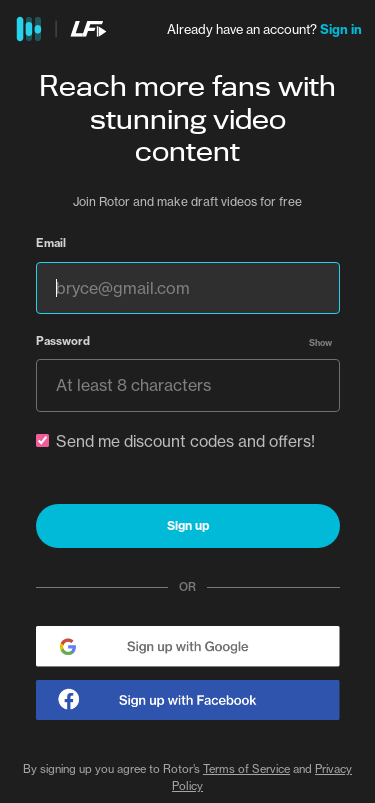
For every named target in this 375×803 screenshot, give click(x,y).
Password (63, 341)
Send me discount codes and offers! (176, 441)
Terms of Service (246, 769)
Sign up (188, 525)
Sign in (341, 29)
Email (51, 243)
